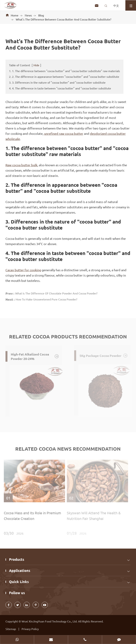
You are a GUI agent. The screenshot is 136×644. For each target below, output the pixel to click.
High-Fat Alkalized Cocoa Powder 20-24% (35, 355)
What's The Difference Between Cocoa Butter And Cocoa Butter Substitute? (63, 19)
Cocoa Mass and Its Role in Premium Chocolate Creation (31, 516)
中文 (116, 5)
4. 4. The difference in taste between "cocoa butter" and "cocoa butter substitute (60, 88)
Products (17, 559)
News (28, 15)
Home (15, 15)
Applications (20, 570)
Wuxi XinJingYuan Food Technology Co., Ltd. (50, 621)
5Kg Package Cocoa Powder (104, 355)
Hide (36, 65)
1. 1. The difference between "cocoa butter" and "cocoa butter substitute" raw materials (64, 71)
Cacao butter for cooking (23, 270)
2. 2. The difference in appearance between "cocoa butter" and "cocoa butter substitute (64, 77)
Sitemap (11, 629)
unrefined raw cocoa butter (64, 133)
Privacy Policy (30, 629)
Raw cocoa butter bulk (21, 165)
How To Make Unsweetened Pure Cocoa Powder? (46, 298)
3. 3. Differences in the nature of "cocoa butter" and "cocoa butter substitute (57, 82)
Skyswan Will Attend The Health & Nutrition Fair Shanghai (93, 516)
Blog (41, 15)
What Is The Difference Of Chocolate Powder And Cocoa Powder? (56, 292)
